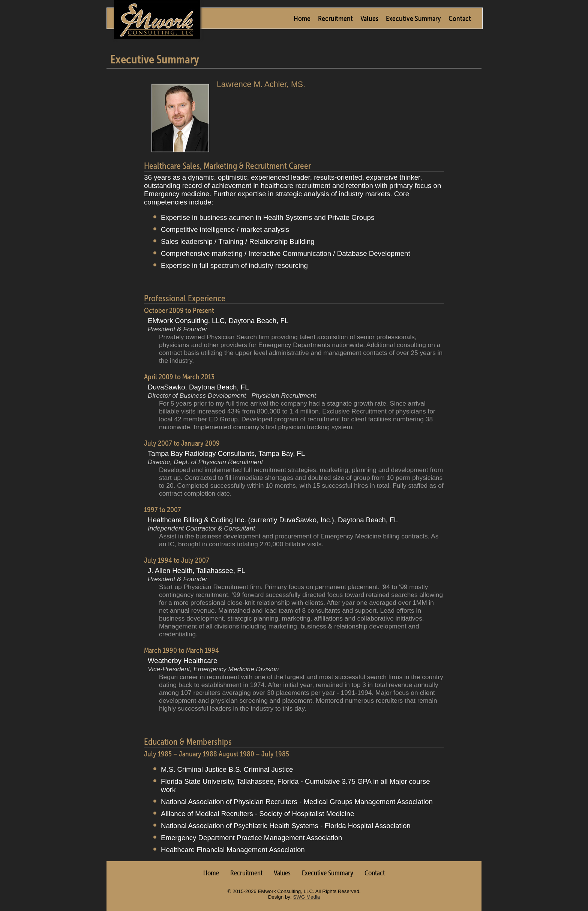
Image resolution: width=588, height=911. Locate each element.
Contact (460, 18)
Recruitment (335, 18)
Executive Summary (413, 18)
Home (302, 18)
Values (369, 18)
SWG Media (306, 897)
